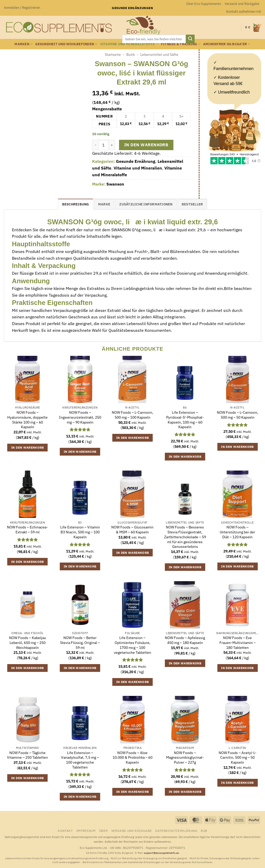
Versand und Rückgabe (242, 4)
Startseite (113, 55)
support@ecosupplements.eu (161, 853)
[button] (22, 8)
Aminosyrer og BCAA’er (227, 44)
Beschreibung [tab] (76, 204)
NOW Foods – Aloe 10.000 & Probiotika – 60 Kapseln (132, 758)
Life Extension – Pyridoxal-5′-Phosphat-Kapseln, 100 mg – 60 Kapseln (185, 420)
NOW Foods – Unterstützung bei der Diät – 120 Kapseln (237, 532)
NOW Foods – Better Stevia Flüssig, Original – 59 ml (80, 643)
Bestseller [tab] (192, 204)
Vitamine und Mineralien (138, 168)
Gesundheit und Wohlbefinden (66, 44)
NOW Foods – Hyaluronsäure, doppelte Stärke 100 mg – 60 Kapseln (27, 420)
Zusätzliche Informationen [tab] (146, 204)
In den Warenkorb (146, 145)
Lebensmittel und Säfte (159, 55)
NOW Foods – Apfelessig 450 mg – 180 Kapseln (185, 640)
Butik (131, 55)
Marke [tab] (104, 204)
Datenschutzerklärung (176, 831)
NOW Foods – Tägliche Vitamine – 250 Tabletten (27, 755)
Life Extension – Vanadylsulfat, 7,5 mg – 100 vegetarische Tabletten (80, 760)
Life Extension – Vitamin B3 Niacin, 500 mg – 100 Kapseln (80, 532)
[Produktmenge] (104, 145)
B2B (204, 831)
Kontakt (65, 831)
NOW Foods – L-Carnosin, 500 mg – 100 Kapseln (132, 415)
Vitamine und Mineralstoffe (129, 44)
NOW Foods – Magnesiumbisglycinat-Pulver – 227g (185, 758)
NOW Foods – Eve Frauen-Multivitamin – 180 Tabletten (238, 643)
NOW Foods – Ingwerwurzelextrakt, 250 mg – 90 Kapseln (80, 417)
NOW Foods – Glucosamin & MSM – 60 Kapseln (132, 530)
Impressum (86, 831)
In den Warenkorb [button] (28, 447)
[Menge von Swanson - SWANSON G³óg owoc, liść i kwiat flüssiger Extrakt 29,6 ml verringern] (95, 145)
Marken (24, 44)
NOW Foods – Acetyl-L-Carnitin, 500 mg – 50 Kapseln (238, 758)
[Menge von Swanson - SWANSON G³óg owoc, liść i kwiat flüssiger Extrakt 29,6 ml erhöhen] (112, 145)
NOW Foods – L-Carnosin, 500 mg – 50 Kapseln (238, 415)
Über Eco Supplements (204, 4)
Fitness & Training (181, 44)
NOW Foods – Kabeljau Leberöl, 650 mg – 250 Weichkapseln (28, 643)
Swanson (115, 184)
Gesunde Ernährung (136, 161)
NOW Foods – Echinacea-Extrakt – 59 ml (27, 530)
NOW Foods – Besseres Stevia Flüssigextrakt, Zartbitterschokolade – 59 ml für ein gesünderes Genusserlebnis (185, 537)
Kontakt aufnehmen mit (244, 11)
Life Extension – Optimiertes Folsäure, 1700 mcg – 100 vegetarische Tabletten (132, 645)
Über (103, 831)
